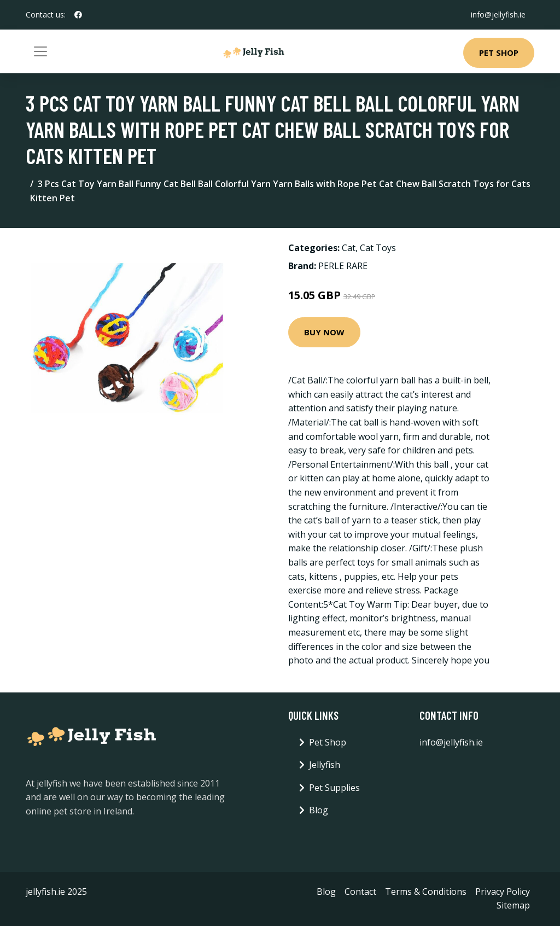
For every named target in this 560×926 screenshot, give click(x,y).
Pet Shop (499, 53)
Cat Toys (378, 248)
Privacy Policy (503, 892)
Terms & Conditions (426, 892)
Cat (349, 248)
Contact (360, 892)
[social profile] (78, 15)
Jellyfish (325, 765)
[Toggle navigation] (40, 51)
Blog (319, 810)
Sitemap (513, 905)
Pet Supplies (334, 788)
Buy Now (324, 332)
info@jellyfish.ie (498, 14)
